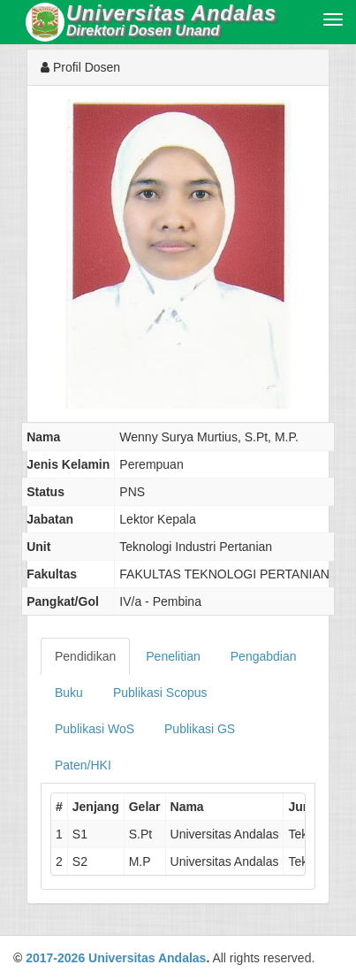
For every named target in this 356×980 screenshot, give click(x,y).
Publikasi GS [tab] (200, 729)
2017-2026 (55, 958)
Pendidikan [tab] (85, 656)
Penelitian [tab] (173, 656)
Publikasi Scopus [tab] (160, 693)
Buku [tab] (69, 693)
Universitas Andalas (147, 958)
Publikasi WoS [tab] (95, 729)
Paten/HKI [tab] (83, 765)
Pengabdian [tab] (264, 656)
